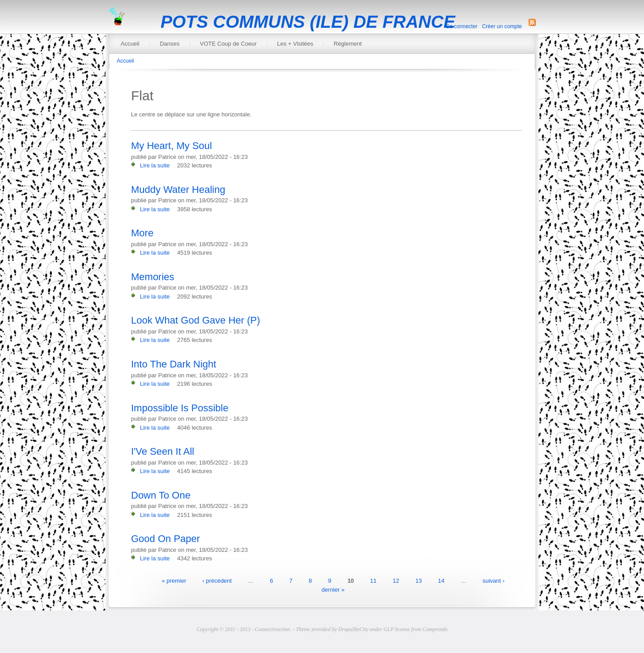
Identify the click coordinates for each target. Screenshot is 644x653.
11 (373, 581)
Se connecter (462, 26)
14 (441, 581)
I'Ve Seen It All (163, 451)
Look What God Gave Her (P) (196, 320)
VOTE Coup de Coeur (228, 44)
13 (419, 581)
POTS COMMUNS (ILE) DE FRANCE (308, 22)
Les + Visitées (295, 44)
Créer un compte (502, 26)
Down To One (161, 495)
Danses (169, 44)
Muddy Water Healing (178, 190)
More (142, 233)
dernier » (333, 589)
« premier (174, 581)
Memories (153, 277)
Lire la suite (155, 165)
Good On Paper (165, 539)
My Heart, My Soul (172, 146)
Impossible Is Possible (180, 408)
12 (396, 581)
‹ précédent (217, 581)
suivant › (494, 581)
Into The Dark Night (174, 364)
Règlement (348, 44)
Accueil (130, 44)
